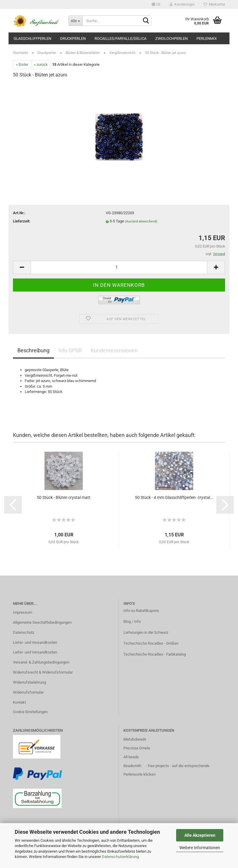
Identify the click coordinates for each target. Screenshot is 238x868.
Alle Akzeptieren (200, 835)
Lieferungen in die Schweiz (146, 632)
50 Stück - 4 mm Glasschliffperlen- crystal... (174, 497)
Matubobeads (135, 739)
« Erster (22, 64)
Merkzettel (214, 4)
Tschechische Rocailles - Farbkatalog (155, 654)
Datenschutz (24, 632)
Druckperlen (73, 39)
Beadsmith (132, 766)
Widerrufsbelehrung (29, 682)
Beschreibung (33, 350)
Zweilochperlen (171, 39)
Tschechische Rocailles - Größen (151, 643)
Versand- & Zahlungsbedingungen (41, 662)
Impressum (23, 612)
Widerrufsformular (28, 692)
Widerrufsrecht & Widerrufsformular (43, 672)
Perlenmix (207, 39)
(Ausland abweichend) (141, 221)
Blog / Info (132, 621)
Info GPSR (70, 350)
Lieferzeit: (22, 221)
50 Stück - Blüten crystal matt (64, 497)
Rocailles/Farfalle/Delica (120, 39)
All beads (131, 757)
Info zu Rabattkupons (141, 611)
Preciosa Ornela (137, 748)
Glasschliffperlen (32, 39)
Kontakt (19, 702)
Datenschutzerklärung (120, 857)
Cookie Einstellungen (30, 712)
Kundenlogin (182, 4)
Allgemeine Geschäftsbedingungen (42, 622)
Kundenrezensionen (114, 350)
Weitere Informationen (200, 848)
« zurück (41, 64)
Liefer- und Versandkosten (35, 642)
